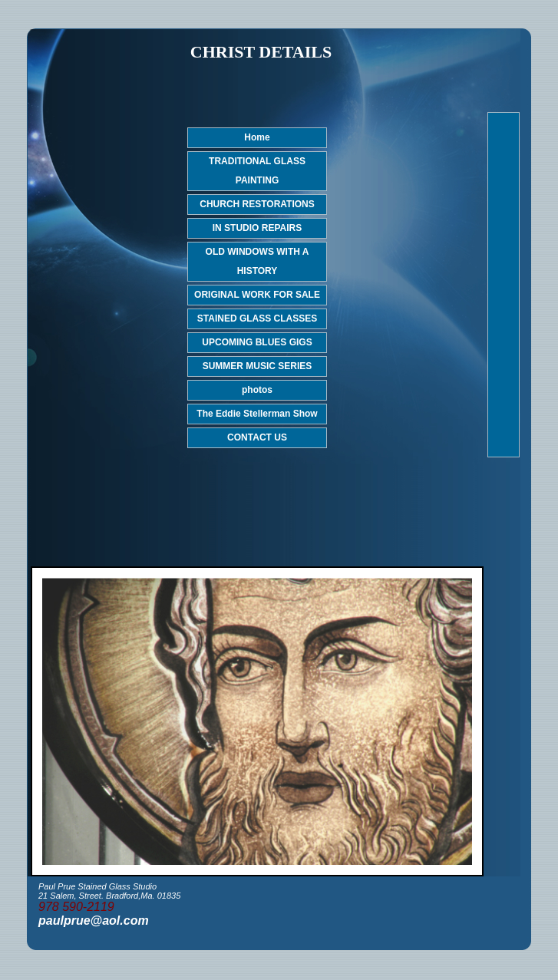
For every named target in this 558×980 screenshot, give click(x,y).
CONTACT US (257, 437)
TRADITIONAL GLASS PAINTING (257, 171)
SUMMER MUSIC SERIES (258, 366)
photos (257, 390)
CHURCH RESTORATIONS (257, 204)
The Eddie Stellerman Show (257, 414)
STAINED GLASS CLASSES (257, 318)
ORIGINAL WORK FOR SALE (257, 295)
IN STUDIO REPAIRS (257, 228)
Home (257, 137)
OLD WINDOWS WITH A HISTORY (258, 261)
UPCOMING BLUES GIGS (257, 342)
